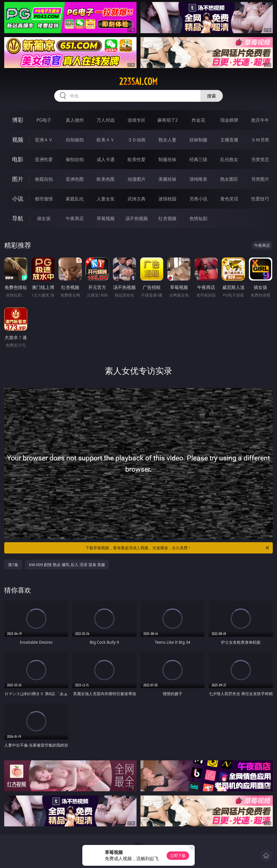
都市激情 (44, 199)
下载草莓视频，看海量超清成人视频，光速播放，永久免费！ (178, 548)
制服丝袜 (167, 159)
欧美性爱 (137, 159)
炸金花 (198, 120)
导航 (18, 218)
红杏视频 (167, 218)
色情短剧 (198, 218)
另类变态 (260, 159)
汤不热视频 (137, 218)
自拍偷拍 (75, 140)
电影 (18, 159)
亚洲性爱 (44, 159)
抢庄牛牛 (260, 120)
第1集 (13, 565)
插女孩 (44, 218)
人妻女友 (106, 199)
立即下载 (178, 855)
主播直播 (229, 140)
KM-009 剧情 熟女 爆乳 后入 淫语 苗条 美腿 (67, 565)
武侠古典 (137, 199)
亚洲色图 (75, 179)
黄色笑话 (229, 199)
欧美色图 (106, 179)
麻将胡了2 (168, 120)
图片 (18, 179)
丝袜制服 (198, 140)
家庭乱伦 (75, 199)
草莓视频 (106, 218)
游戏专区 (137, 120)
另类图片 (260, 179)
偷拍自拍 (75, 159)
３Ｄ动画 (137, 140)
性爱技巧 (260, 199)
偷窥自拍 (44, 179)
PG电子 (44, 120)
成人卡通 (106, 159)
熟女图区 (229, 179)
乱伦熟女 (229, 159)
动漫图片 (137, 179)
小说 (18, 199)
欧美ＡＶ (106, 140)
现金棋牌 (229, 120)
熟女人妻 (167, 140)
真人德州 (75, 120)
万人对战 (106, 120)
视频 (18, 140)
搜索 (212, 96)
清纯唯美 (198, 179)
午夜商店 (75, 218)
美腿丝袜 (167, 179)
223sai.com (138, 82)
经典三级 (198, 159)
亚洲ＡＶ (44, 140)
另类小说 (198, 199)
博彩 (18, 120)
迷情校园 (167, 199)
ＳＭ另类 (260, 140)
